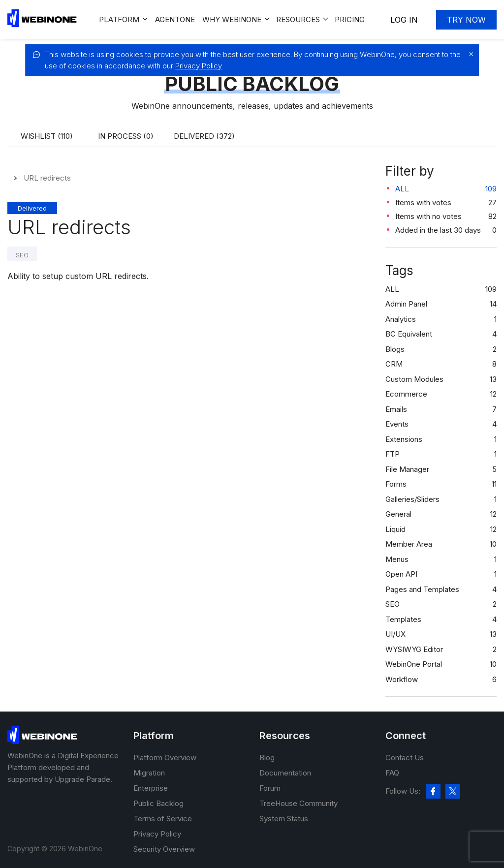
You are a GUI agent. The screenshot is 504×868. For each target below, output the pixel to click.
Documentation (285, 773)
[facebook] (433, 791)
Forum (270, 788)
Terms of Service (163, 819)
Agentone (175, 19)
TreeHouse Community (299, 803)
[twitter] (453, 791)
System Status (284, 819)
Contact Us (405, 758)
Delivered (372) (204, 136)
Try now (466, 20)
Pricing (350, 19)
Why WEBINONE (232, 19)
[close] (469, 54)
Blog (267, 758)
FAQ (392, 773)
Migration (149, 773)
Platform (119, 19)
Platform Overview (165, 758)
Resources (298, 19)
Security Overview (164, 849)
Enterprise (151, 788)
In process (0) (126, 136)
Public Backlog (158, 803)
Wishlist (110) (47, 136)
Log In (404, 20)
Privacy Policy (199, 66)
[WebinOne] (42, 24)
